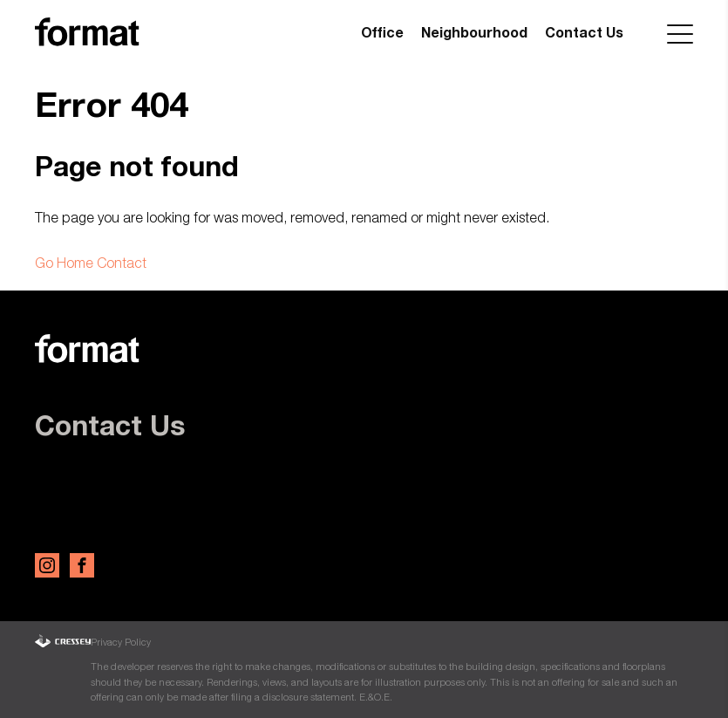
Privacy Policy (121, 642)
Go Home (64, 263)
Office (382, 32)
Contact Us (584, 32)
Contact (122, 263)
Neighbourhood (474, 32)
